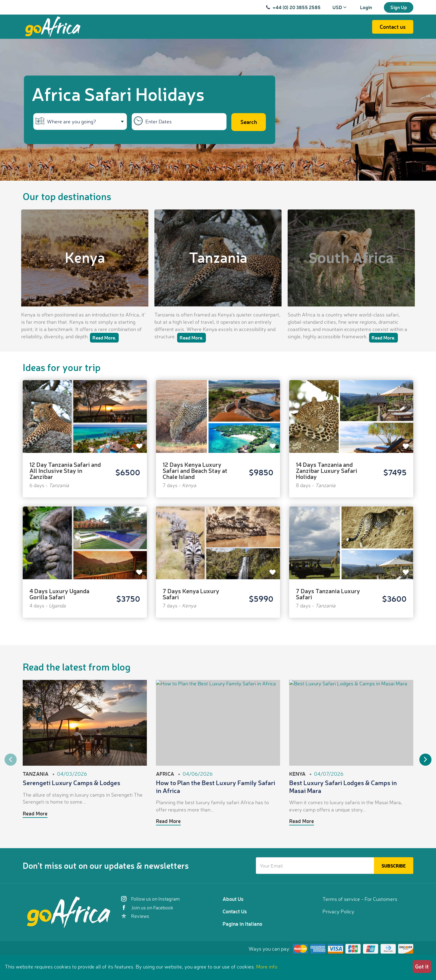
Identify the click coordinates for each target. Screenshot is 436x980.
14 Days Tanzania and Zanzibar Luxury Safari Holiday (327, 470)
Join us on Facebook (147, 908)
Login (366, 7)
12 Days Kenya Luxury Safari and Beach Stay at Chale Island (195, 470)
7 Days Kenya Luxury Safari (191, 594)
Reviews (135, 916)
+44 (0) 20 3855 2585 (297, 7)
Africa (165, 774)
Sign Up (399, 7)
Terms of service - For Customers (360, 899)
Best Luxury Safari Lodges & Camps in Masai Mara (343, 786)
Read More (35, 813)
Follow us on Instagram (150, 899)
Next (425, 760)
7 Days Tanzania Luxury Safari (328, 594)
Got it (422, 966)
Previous (11, 760)
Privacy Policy (338, 911)
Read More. (104, 338)
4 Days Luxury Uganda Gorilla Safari (59, 594)
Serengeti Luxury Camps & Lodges (71, 783)
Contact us (393, 27)
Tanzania (218, 257)
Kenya (85, 257)
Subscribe (394, 866)
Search (249, 122)
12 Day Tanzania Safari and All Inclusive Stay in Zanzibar (65, 470)
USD (340, 7)
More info (267, 967)
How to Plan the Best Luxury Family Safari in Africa (216, 786)
